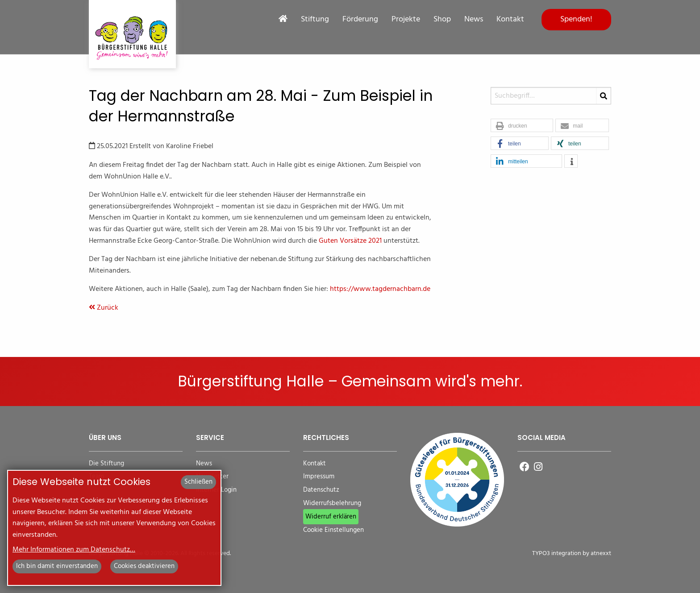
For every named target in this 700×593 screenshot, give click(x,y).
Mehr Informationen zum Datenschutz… (74, 550)
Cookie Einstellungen (333, 530)
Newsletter (212, 477)
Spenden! (576, 19)
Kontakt (510, 20)
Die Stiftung (106, 464)
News (474, 20)
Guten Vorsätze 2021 (351, 241)
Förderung (360, 20)
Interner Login (216, 490)
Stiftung (315, 20)
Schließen (198, 482)
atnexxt (601, 554)
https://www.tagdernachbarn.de (380, 289)
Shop (442, 20)
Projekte (406, 20)
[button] (522, 126)
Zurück (104, 308)
